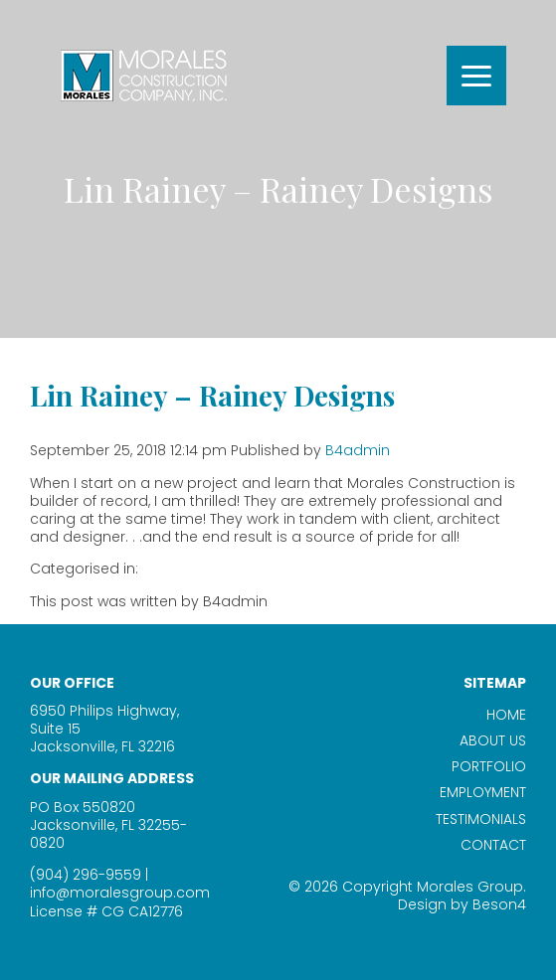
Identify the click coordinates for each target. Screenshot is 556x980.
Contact (493, 845)
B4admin (358, 450)
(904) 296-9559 (86, 875)
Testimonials (481, 819)
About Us (493, 740)
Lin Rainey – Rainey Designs (212, 395)
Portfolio (489, 766)
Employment (483, 792)
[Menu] (476, 76)
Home (506, 715)
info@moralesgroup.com (120, 893)
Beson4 (499, 904)
